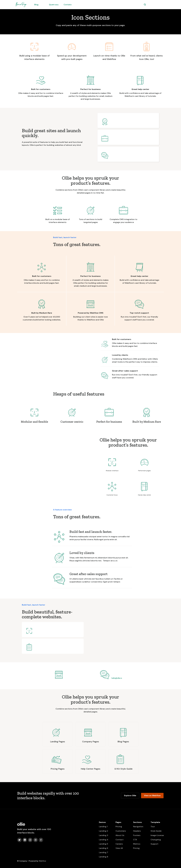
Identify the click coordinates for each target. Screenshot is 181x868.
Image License (157, 835)
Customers (121, 831)
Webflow (42, 861)
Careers (119, 844)
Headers (137, 831)
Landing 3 (104, 835)
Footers (137, 835)
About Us (120, 835)
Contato (68, 5)
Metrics (137, 844)
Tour (153, 827)
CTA (135, 840)
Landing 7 (104, 852)
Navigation (138, 827)
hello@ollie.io (117, 678)
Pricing (119, 827)
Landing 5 (104, 844)
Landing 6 (104, 848)
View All (119, 848)
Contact (120, 840)
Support (154, 844)
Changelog (156, 840)
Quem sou (54, 5)
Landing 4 (104, 840)
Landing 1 (103, 827)
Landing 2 (104, 831)
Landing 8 (104, 857)
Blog (36, 5)
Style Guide (156, 831)
